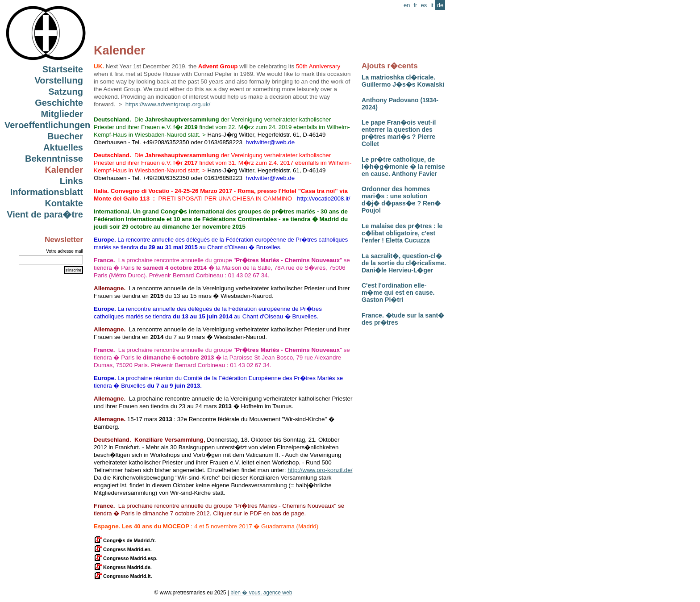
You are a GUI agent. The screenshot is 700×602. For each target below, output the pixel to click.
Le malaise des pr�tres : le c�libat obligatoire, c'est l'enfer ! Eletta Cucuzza (402, 233)
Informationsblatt (47, 192)
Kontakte (64, 203)
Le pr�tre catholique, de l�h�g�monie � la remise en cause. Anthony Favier (403, 167)
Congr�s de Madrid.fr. (125, 540)
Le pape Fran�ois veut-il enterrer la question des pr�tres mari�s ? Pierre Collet (399, 133)
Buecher (65, 136)
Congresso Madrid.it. (123, 576)
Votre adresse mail (65, 251)
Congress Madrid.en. (123, 549)
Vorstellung (59, 80)
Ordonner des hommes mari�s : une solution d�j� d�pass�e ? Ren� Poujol (401, 200)
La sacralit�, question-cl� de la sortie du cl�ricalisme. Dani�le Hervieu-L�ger (404, 263)
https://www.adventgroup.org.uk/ (168, 104)
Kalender (64, 170)
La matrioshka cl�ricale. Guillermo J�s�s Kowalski (403, 81)
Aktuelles (63, 147)
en (407, 5)
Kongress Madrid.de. (123, 567)
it (432, 5)
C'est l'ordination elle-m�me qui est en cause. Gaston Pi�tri (398, 293)
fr (415, 5)
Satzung (66, 92)
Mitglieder (62, 114)
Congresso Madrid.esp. (126, 558)
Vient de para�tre (45, 214)
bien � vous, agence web (261, 593)
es (424, 5)
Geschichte (59, 103)
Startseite (63, 69)
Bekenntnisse (54, 159)
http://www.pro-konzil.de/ (320, 470)
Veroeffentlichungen (47, 125)
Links (71, 181)
